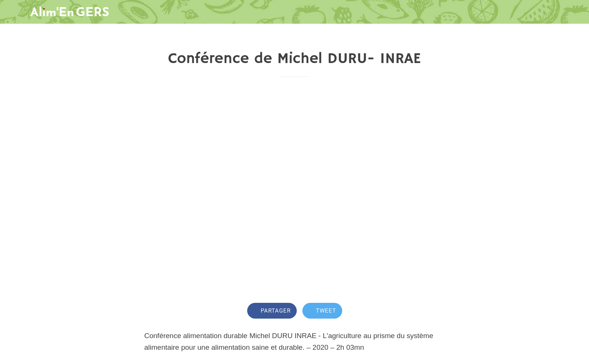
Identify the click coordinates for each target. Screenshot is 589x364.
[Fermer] (15, 12)
